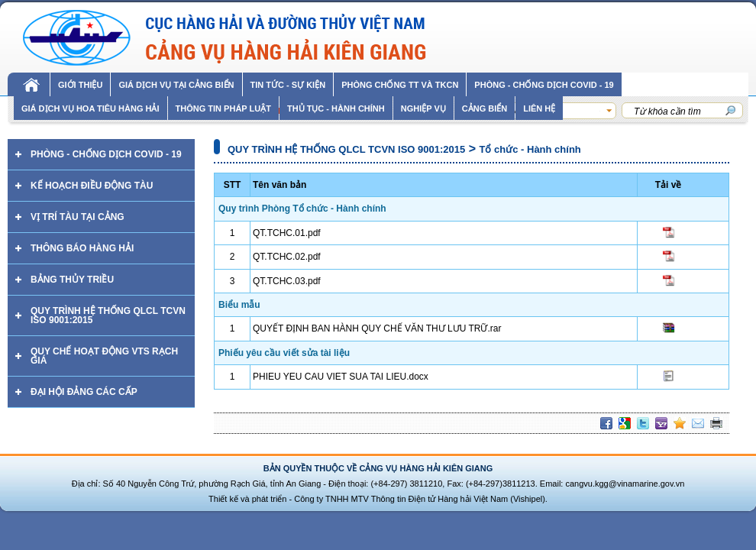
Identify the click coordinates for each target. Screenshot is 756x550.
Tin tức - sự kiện (288, 85)
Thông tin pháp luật (223, 108)
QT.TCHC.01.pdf (287, 233)
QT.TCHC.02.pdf (287, 257)
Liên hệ (539, 108)
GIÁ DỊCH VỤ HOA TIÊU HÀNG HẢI (90, 108)
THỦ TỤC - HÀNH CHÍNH (336, 108)
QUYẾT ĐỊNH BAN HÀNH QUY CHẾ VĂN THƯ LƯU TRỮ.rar (377, 328)
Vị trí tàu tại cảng (78, 217)
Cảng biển (485, 108)
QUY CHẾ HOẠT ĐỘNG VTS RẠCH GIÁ (104, 356)
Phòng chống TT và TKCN (400, 85)
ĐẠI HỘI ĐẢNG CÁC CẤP (84, 392)
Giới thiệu (80, 85)
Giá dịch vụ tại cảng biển (176, 85)
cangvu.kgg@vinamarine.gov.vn (625, 484)
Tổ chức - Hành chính (530, 149)
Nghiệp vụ (423, 108)
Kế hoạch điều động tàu (92, 186)
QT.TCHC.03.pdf (287, 281)
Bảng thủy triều (72, 280)
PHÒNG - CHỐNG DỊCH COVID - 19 (544, 85)
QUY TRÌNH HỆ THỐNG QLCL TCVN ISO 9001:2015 (108, 315)
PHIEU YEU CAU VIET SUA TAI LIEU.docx (341, 377)
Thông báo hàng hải (82, 248)
